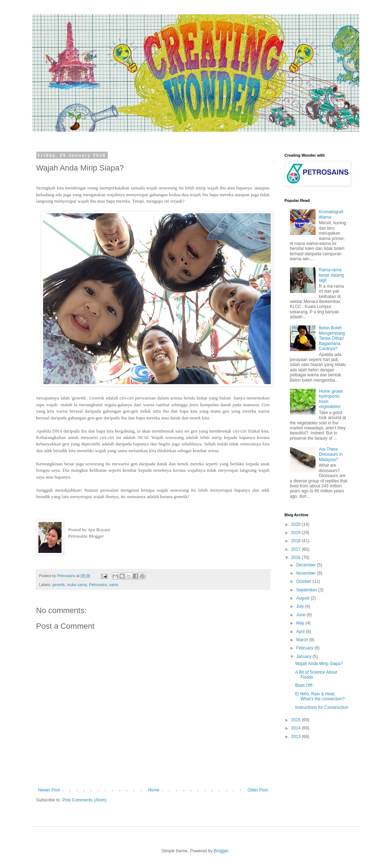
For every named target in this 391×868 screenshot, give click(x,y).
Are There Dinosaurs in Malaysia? (331, 454)
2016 (296, 558)
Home (154, 790)
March (303, 640)
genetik (59, 585)
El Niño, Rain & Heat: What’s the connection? (320, 696)
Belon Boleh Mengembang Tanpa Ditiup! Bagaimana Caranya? (332, 338)
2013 (296, 737)
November (307, 573)
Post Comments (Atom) (84, 800)
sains (114, 585)
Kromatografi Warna (331, 214)
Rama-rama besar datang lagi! (331, 275)
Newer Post (49, 790)
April (301, 632)
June (301, 615)
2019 (296, 533)
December (307, 565)
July (300, 606)
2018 (296, 541)
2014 (296, 728)
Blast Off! (304, 685)
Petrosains (98, 585)
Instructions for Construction (321, 707)
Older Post (258, 790)
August (303, 598)
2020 (296, 524)
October (304, 581)
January (304, 657)
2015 (296, 720)
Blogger (221, 851)
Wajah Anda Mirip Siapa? (319, 664)
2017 (296, 549)
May (301, 623)
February (305, 648)
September (307, 590)
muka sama (77, 585)
